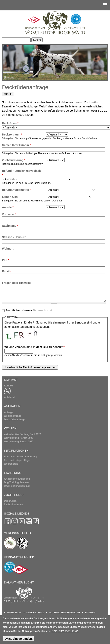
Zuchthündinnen (13, 504)
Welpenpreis (11, 464)
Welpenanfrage (13, 416)
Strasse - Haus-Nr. (14, 237)
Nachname (10, 226)
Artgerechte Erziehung (17, 479)
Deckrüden (10, 123)
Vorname (9, 214)
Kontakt (9, 386)
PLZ (6, 260)
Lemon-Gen (11, 197)
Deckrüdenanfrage (15, 420)
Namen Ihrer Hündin (16, 145)
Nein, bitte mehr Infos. (65, 633)
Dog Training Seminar (16, 482)
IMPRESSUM (14, 612)
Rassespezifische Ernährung (21, 457)
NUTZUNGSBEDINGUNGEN (64, 612)
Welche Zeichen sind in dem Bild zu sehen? (34, 347)
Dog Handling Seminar (17, 486)
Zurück (8, 94)
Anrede (8, 207)
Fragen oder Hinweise (17, 283)
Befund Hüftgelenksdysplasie (22, 173)
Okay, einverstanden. (19, 641)
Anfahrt (10, 397)
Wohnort (8, 249)
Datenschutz (43, 310)
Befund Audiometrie (16, 190)
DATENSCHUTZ (35, 612)
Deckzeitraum (12, 134)
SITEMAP (90, 612)
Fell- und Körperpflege (17, 460)
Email (7, 271)
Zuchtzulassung (14, 160)
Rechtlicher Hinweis (29, 310)
